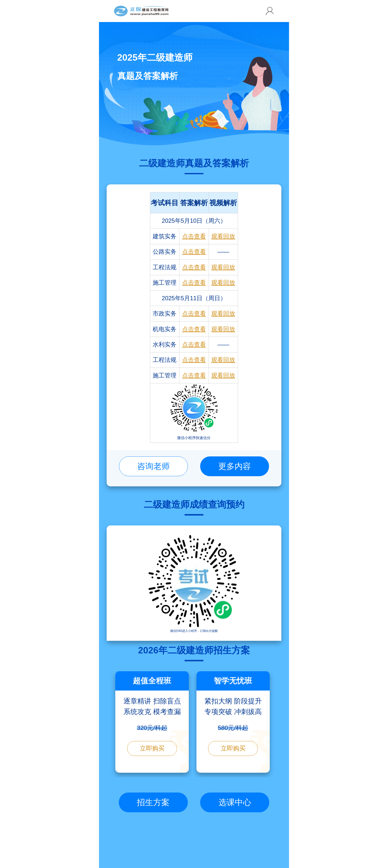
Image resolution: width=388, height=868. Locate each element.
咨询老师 (153, 466)
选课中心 (235, 802)
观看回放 (223, 236)
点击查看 (194, 236)
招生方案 (153, 802)
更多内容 (235, 466)
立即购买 (152, 748)
